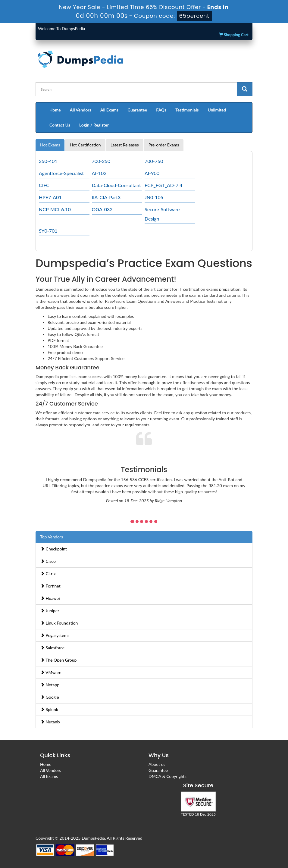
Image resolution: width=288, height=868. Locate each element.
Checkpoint (54, 549)
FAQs (161, 110)
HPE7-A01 (50, 197)
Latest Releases (125, 145)
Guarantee (137, 110)
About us (157, 764)
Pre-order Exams (164, 145)
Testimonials (187, 110)
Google (50, 697)
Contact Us (60, 125)
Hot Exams (50, 145)
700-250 (101, 161)
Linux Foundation (59, 623)
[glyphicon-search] (245, 89)
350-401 (48, 161)
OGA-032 (102, 209)
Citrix (48, 573)
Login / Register (94, 125)
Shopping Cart (234, 35)
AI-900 (152, 173)
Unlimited (217, 110)
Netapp (50, 685)
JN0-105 (154, 197)
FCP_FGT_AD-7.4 (163, 185)
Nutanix (50, 722)
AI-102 (99, 173)
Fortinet (50, 586)
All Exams (109, 110)
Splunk (49, 709)
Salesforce (52, 648)
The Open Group (58, 660)
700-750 (154, 161)
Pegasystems (55, 635)
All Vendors (81, 110)
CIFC (44, 185)
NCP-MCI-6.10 (55, 209)
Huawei (50, 598)
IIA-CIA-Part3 (106, 197)
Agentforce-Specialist (61, 173)
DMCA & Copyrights (167, 776)
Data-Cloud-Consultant (116, 185)
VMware (51, 672)
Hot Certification (85, 145)
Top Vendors (52, 537)
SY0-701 (48, 231)
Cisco (48, 561)
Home (55, 110)
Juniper (50, 611)
